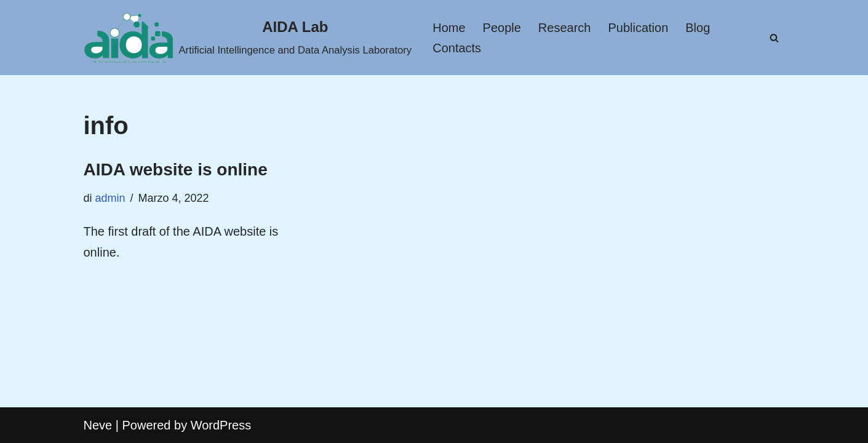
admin (110, 198)
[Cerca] (774, 38)
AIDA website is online (176, 170)
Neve (98, 425)
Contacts (457, 48)
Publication (638, 28)
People (502, 28)
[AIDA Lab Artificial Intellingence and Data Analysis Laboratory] (248, 38)
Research (565, 28)
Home (449, 28)
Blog (698, 28)
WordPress (221, 425)
